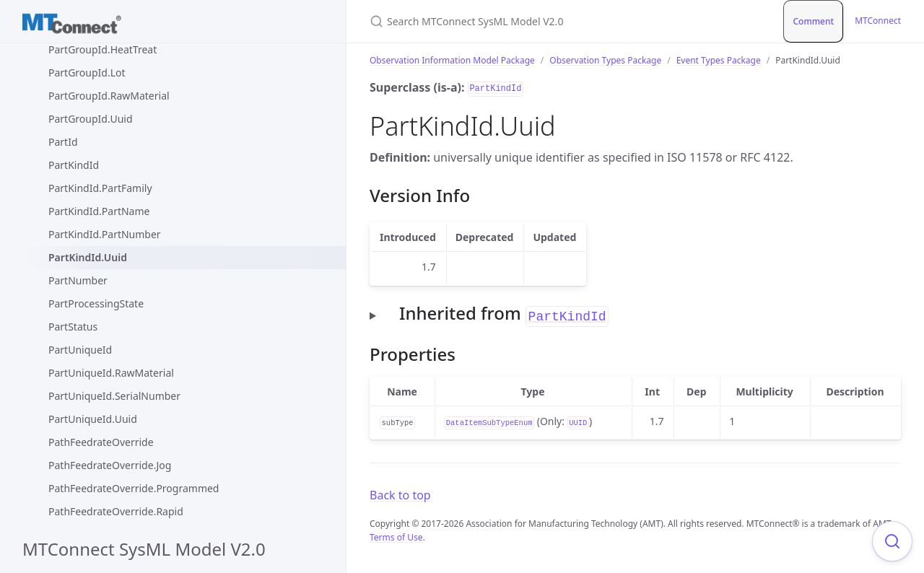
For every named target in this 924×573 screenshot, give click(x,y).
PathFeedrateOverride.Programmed (134, 488)
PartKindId (74, 165)
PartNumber (78, 280)
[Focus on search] (892, 541)
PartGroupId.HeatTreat (103, 49)
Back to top (400, 495)
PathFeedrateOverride (101, 442)
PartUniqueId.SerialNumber (114, 396)
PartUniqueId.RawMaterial (111, 373)
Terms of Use (396, 537)
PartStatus (73, 327)
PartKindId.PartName (99, 211)
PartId (63, 142)
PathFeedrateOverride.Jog (110, 465)
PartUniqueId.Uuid (93, 419)
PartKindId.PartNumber (105, 234)
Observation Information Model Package (452, 60)
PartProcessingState (96, 303)
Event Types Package (719, 60)
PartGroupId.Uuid (91, 119)
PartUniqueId (80, 350)
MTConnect (878, 21)
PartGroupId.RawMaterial (109, 96)
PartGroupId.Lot (87, 73)
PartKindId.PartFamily (100, 188)
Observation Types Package (605, 60)
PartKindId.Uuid (88, 257)
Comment (813, 21)
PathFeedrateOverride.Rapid (116, 511)
